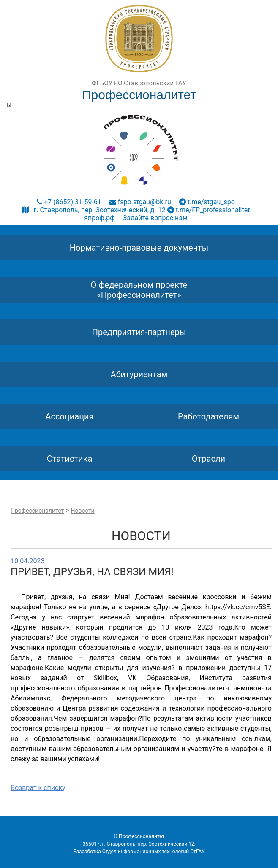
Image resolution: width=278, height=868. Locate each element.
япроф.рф (99, 218)
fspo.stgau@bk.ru (140, 202)
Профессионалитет (37, 511)
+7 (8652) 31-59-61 (69, 202)
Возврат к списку (38, 788)
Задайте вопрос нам (155, 218)
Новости (83, 511)
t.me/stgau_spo (207, 202)
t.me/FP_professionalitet (209, 210)
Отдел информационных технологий (146, 852)
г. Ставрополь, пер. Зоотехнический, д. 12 (94, 210)
